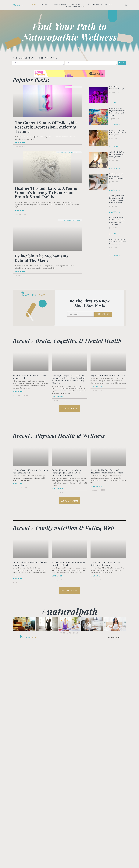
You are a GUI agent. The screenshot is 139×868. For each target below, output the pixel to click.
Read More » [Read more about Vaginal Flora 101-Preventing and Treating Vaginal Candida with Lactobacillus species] (57, 489)
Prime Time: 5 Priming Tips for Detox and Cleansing (105, 564)
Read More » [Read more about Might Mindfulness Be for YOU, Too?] (96, 386)
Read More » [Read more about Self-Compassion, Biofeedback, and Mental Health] (19, 391)
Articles (45, 4)
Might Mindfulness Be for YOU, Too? (108, 375)
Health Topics (61, 4)
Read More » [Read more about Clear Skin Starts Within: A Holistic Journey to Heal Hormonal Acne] (115, 256)
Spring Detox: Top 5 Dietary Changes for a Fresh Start (69, 564)
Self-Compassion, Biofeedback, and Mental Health (30, 377)
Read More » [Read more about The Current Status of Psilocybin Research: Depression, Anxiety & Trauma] (21, 143)
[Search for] (38, 63)
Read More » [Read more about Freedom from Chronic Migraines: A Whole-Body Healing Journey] (115, 147)
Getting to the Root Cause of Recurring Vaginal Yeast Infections (107, 471)
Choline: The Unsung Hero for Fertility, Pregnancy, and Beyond (117, 176)
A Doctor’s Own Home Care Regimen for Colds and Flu (30, 471)
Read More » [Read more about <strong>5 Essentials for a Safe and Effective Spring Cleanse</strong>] (19, 578)
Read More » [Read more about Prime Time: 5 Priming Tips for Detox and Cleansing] (96, 576)
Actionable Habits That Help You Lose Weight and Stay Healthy (117, 154)
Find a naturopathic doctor (100, 4)
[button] (126, 5)
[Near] (91, 63)
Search (123, 63)
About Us (77, 4)
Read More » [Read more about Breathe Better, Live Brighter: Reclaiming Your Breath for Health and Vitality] (115, 125)
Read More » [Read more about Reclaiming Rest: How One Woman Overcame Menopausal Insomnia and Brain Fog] (115, 234)
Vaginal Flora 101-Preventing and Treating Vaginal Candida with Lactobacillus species (67, 473)
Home (33, 4)
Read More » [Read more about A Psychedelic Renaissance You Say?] (115, 103)
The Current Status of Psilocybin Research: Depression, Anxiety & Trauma (46, 127)
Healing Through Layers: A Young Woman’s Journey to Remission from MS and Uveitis (46, 192)
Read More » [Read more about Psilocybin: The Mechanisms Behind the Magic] (21, 271)
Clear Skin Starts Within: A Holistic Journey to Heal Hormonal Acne (118, 242)
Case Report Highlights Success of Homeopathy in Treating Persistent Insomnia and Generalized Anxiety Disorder (68, 379)
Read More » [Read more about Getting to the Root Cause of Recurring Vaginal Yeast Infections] (96, 486)
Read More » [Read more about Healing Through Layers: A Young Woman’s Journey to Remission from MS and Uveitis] (21, 210)
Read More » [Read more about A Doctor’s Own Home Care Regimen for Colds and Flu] (19, 484)
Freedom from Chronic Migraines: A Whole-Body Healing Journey (118, 132)
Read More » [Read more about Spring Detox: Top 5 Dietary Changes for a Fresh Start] (57, 576)
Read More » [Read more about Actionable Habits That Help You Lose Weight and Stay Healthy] (115, 168)
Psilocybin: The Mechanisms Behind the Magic (41, 258)
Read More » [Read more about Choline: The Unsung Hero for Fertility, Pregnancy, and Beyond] (115, 190)
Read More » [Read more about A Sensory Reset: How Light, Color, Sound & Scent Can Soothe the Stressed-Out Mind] (115, 212)
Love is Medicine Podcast (75, 6)
